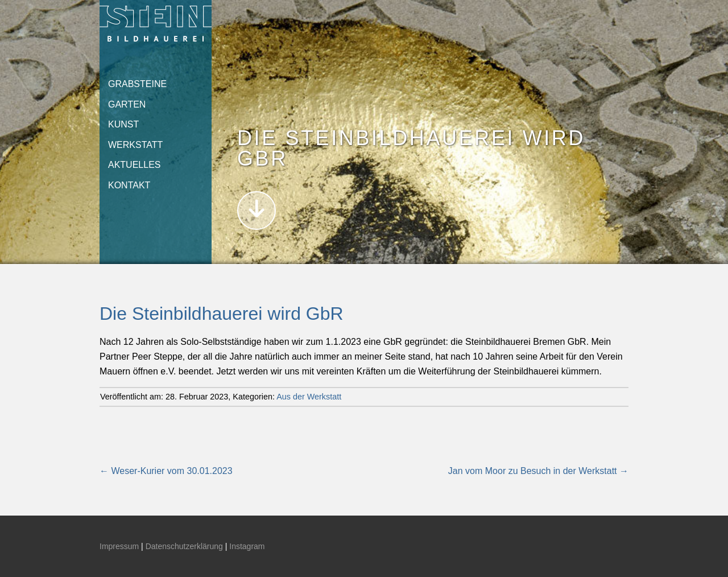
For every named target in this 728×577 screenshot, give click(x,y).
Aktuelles (134, 165)
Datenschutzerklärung (184, 546)
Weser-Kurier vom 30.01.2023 (166, 471)
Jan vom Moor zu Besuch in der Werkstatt (538, 471)
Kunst (123, 124)
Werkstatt (135, 145)
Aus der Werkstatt (309, 397)
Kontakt (129, 185)
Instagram (247, 546)
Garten (127, 104)
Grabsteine (137, 84)
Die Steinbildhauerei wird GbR (222, 314)
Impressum (119, 546)
